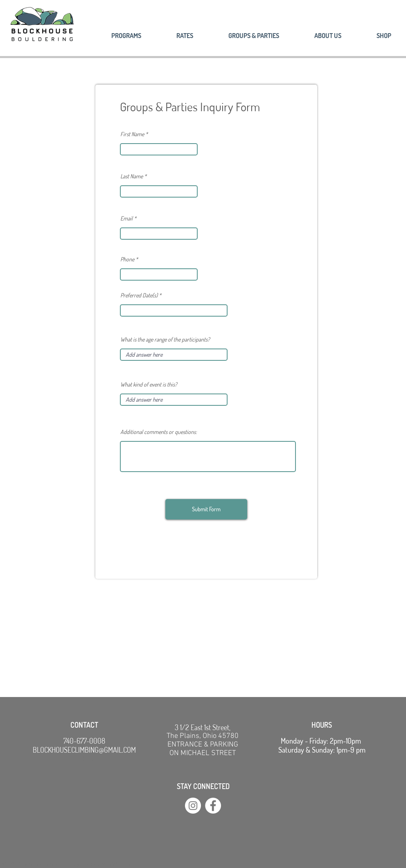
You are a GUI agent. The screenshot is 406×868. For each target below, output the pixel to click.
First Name (132, 134)
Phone (127, 259)
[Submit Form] (206, 509)
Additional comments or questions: (159, 432)
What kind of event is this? (149, 385)
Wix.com (122, 865)
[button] (316, 36)
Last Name (132, 176)
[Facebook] (213, 806)
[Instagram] (193, 806)
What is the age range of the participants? (165, 340)
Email (126, 218)
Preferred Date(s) (140, 295)
